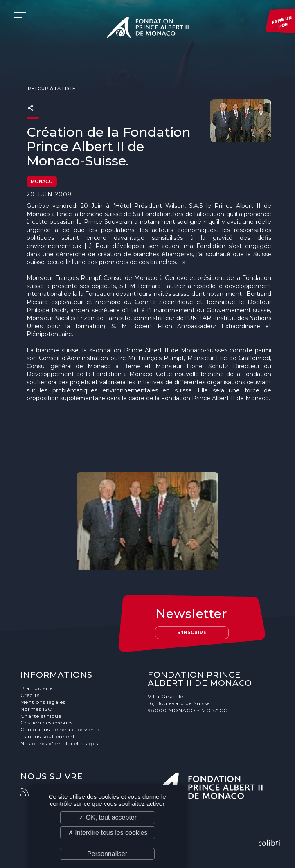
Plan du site (37, 688)
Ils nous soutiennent (48, 736)
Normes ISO (37, 709)
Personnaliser (107, 854)
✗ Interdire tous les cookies (108, 833)
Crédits (30, 695)
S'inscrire (192, 632)
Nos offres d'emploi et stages (59, 743)
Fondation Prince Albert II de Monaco (148, 29)
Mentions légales (43, 702)
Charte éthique (41, 716)
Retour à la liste (51, 88)
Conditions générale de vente (60, 729)
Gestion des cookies (47, 723)
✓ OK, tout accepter (108, 817)
